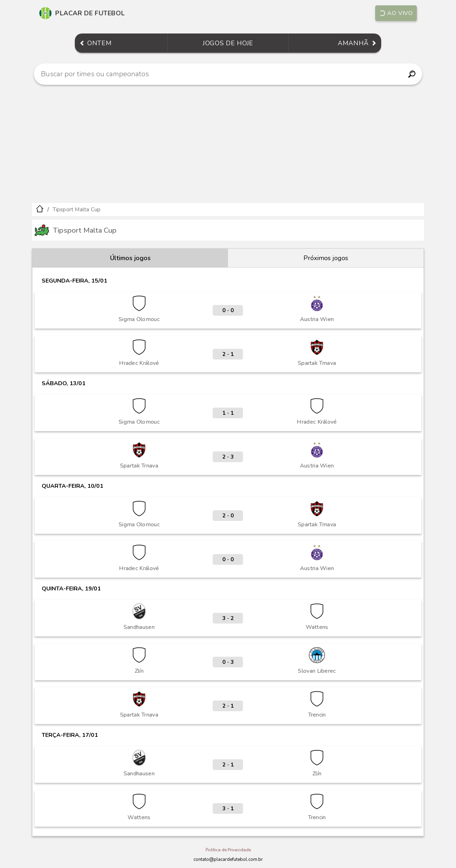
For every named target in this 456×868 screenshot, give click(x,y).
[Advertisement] (228, 144)
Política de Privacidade (228, 850)
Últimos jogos (130, 258)
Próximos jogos (326, 258)
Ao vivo (396, 13)
